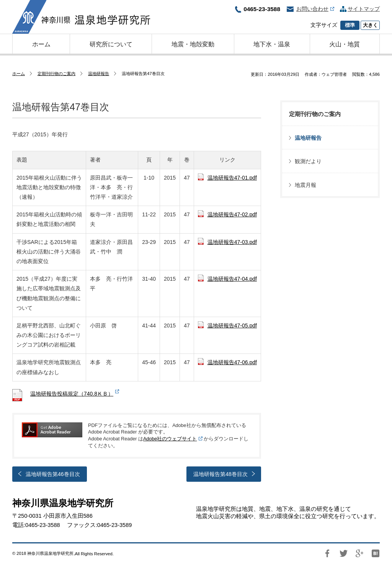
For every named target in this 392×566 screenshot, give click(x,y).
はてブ (376, 553)
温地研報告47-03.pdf (232, 242)
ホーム (19, 74)
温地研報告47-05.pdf (232, 326)
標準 (350, 25)
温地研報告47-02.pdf (232, 214)
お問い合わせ (315, 9)
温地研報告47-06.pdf (232, 362)
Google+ (359, 553)
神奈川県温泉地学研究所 (81, 17)
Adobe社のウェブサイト (170, 439)
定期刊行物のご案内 (56, 74)
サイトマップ (364, 9)
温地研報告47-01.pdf (232, 178)
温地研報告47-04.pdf (232, 279)
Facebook (327, 553)
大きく (370, 25)
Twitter (343, 553)
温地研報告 (99, 74)
